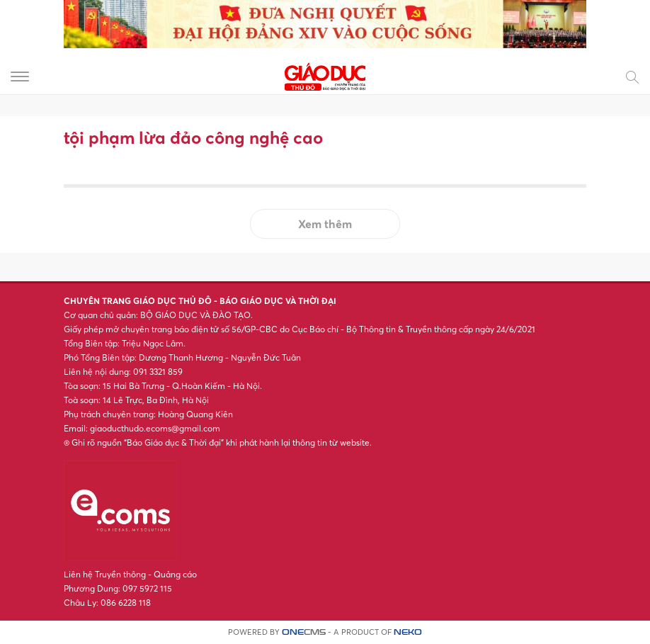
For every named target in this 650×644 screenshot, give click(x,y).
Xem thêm (325, 224)
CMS (304, 632)
